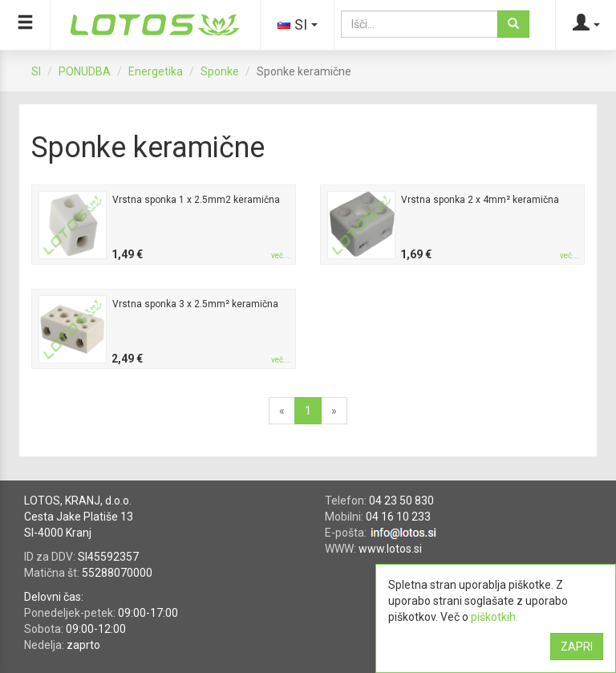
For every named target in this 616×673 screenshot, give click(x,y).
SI (36, 71)
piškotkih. (494, 617)
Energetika (156, 71)
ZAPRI (577, 647)
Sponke (220, 71)
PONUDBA (85, 71)
